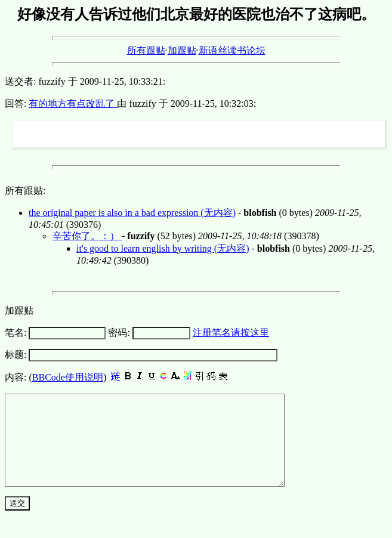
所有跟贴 (146, 50)
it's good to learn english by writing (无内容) (163, 248)
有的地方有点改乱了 (73, 103)
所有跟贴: (25, 191)
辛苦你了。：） (87, 236)
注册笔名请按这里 (231, 333)
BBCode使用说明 (68, 377)
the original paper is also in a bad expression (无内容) (132, 213)
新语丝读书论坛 (232, 50)
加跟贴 (182, 50)
